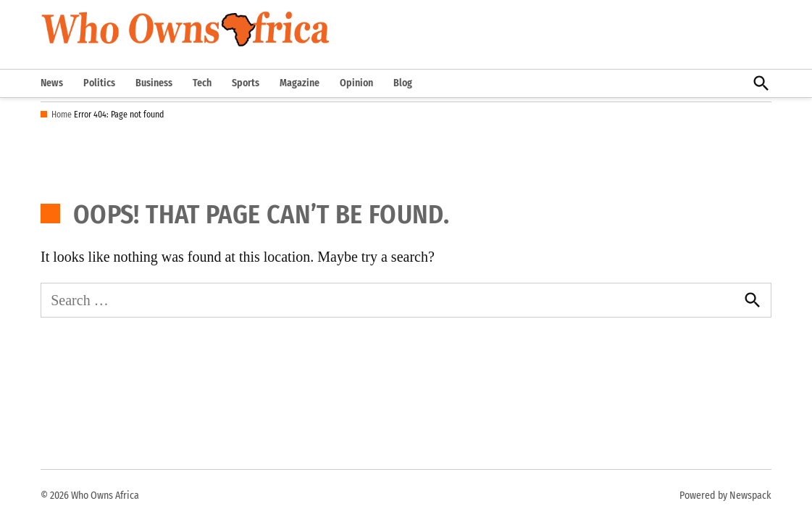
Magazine (300, 83)
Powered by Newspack (725, 496)
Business (154, 83)
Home (62, 115)
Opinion (356, 83)
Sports (246, 83)
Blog (403, 83)
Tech (202, 83)
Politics (99, 83)
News (52, 83)
